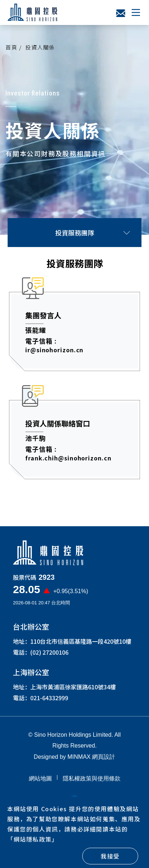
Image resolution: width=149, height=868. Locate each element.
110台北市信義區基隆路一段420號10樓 (81, 645)
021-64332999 (49, 701)
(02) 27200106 (49, 656)
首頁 (11, 47)
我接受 (110, 856)
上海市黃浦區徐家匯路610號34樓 (73, 690)
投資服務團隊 (93, 233)
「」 (33, 839)
